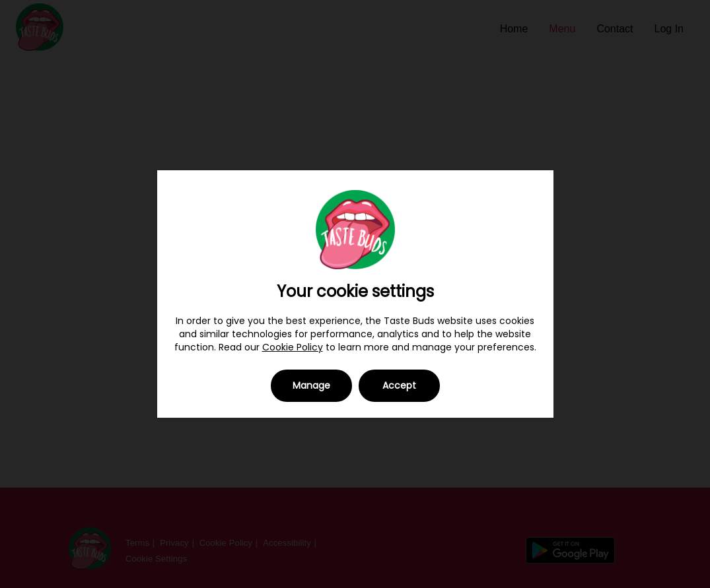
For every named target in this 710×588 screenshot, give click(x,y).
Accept (399, 385)
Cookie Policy (293, 347)
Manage (311, 385)
